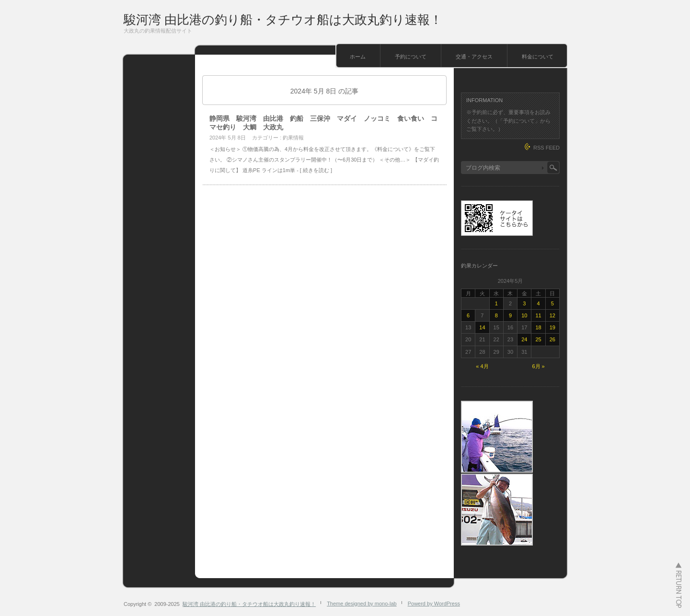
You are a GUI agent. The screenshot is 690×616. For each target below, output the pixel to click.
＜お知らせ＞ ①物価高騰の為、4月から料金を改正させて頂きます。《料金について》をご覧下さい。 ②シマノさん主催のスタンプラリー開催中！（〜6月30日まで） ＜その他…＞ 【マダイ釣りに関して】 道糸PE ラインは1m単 (324, 160)
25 (538, 339)
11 (538, 315)
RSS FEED (546, 148)
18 (538, 327)
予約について (411, 57)
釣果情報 (293, 138)
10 (524, 315)
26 (552, 339)
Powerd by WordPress (434, 604)
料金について (538, 57)
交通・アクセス (474, 57)
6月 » (538, 366)
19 (552, 327)
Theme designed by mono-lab (362, 604)
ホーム (358, 57)
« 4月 (482, 366)
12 (552, 315)
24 (524, 339)
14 (482, 327)
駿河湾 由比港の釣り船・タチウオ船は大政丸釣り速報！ (283, 20)
